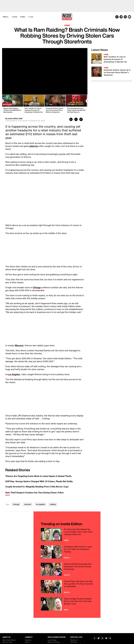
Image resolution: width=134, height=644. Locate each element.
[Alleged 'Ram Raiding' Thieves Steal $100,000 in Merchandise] (12, 104)
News (5, 17)
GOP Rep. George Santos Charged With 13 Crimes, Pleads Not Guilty (39, 481)
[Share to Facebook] (71, 120)
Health (67, 558)
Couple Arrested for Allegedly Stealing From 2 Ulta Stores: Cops (37, 487)
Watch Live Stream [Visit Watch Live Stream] (54, 642)
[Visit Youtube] (106, 638)
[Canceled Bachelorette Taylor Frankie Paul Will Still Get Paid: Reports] (76, 104)
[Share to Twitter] (76, 120)
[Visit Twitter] (99, 638)
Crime (15, 17)
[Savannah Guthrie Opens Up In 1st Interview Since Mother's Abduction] (55, 104)
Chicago (37, 287)
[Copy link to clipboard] (81, 120)
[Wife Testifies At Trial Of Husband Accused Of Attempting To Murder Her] (34, 104)
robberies (33, 146)
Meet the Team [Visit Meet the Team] (7, 642)
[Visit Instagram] (102, 638)
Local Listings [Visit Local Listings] (52, 640)
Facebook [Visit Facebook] (28, 640)
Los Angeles (14, 374)
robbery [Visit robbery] (53, 504)
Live (31, 17)
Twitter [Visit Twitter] (27, 642)
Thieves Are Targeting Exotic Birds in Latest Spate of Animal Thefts (38, 476)
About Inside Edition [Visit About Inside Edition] (9, 640)
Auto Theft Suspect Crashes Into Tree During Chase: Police (34, 493)
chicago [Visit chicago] (16, 504)
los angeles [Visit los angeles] (40, 504)
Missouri (19, 345)
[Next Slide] (87, 101)
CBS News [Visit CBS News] (74, 642)
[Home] (67, 17)
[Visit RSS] (110, 638)
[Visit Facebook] (95, 638)
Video (23, 17)
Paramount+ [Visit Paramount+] (74, 640)
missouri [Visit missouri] (28, 504)
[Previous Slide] (2, 101)
